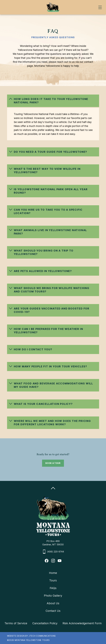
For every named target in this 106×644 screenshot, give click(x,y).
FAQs (53, 588)
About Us (53, 603)
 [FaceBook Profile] (47, 561)
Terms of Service (16, 623)
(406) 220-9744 (55, 552)
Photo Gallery (53, 596)
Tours (53, 580)
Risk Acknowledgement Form (82, 623)
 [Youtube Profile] (60, 561)
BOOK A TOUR (53, 463)
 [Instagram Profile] (53, 561)
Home (53, 573)
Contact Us (53, 611)
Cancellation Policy (45, 623)
